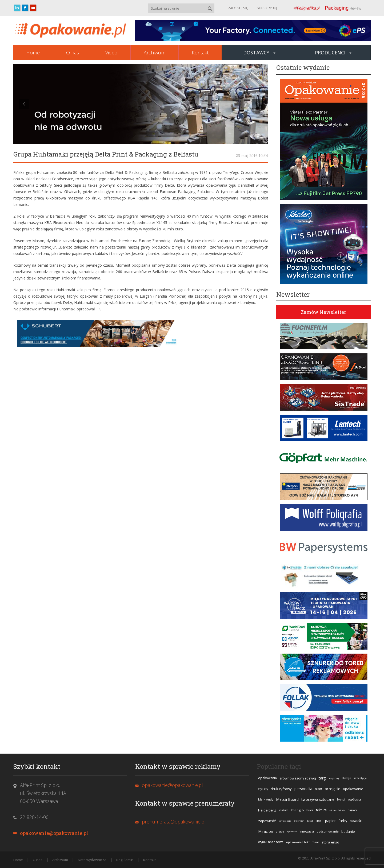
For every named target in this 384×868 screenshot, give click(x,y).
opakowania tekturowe (303, 842)
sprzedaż (292, 831)
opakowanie (353, 789)
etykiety (263, 789)
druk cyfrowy (281, 789)
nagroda (353, 810)
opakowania (267, 778)
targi (323, 778)
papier (330, 821)
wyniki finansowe (271, 842)
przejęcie (333, 789)
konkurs (283, 810)
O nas (73, 53)
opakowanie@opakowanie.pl (54, 833)
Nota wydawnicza (92, 860)
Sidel (319, 821)
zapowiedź (267, 821)
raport (319, 789)
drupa (280, 831)
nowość (356, 821)
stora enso (330, 842)
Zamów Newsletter (323, 312)
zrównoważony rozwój (298, 778)
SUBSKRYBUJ (267, 8)
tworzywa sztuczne (318, 799)
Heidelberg (267, 810)
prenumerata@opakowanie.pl (174, 822)
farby (343, 821)
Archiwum (155, 53)
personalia (303, 789)
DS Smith (299, 821)
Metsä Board (287, 799)
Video (111, 53)
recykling (334, 778)
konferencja (285, 821)
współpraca (354, 799)
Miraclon (266, 831)
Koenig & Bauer (302, 810)
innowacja (307, 831)
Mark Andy (266, 799)
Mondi (341, 799)
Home (33, 53)
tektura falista (337, 810)
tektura (321, 810)
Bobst (310, 821)
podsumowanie (328, 831)
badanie (348, 831)
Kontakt (200, 53)
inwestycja (360, 778)
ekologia (347, 778)
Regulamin (125, 860)
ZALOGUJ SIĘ (238, 8)
